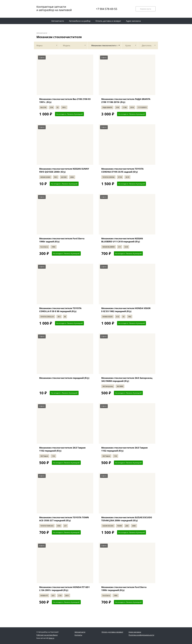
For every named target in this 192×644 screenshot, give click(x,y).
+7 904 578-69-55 (107, 9)
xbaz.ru (51, 638)
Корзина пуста (146, 9)
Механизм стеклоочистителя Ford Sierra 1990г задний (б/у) (62, 240)
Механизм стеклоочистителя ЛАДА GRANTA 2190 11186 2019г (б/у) (126, 101)
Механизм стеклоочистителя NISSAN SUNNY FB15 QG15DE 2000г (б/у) (64, 170)
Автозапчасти (42, 33)
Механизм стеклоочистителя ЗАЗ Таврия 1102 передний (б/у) (62, 449)
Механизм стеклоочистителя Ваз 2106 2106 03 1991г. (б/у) (65, 101)
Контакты (78, 635)
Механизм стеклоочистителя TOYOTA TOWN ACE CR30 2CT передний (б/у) (64, 519)
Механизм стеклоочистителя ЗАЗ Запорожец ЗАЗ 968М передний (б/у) (127, 379)
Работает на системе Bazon (47, 635)
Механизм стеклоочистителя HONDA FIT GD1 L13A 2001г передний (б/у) (64, 589)
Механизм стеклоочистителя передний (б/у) (64, 378)
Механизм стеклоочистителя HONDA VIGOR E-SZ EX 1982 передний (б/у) (126, 310)
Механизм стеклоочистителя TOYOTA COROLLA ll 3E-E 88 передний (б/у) (60, 310)
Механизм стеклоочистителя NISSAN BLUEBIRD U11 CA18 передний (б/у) (122, 240)
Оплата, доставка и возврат (112, 632)
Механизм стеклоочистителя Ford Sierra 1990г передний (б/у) (124, 589)
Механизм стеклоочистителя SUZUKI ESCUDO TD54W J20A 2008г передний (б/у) (127, 519)
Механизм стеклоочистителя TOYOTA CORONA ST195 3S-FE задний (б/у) (122, 170)
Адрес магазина (135, 632)
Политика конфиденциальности (141, 635)
